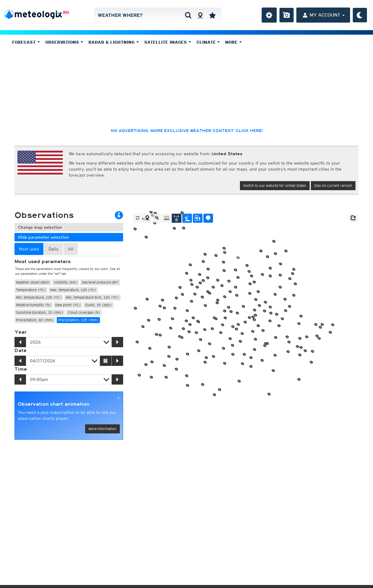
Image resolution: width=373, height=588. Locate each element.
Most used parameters (43, 262)
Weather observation (33, 282)
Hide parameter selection (43, 237)
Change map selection (40, 227)
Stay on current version (333, 186)
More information (102, 429)
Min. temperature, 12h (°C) (39, 297)
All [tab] (71, 249)
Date (21, 351)
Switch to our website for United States (275, 186)
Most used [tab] (29, 249)
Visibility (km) (66, 282)
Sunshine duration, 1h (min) (40, 312)
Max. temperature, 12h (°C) (73, 290)
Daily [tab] (53, 249)
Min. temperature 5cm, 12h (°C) (92, 297)
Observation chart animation (54, 404)
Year (21, 332)
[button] (353, 218)
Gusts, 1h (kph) (99, 305)
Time (21, 369)
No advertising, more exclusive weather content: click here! (187, 131)
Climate (208, 42)
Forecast (26, 42)
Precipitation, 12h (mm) (78, 320)
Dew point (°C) (68, 305)
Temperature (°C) (31, 290)
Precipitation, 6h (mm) (35, 320)
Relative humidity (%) (33, 305)
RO (66, 12)
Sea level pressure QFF (100, 282)
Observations (64, 42)
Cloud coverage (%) (84, 312)
